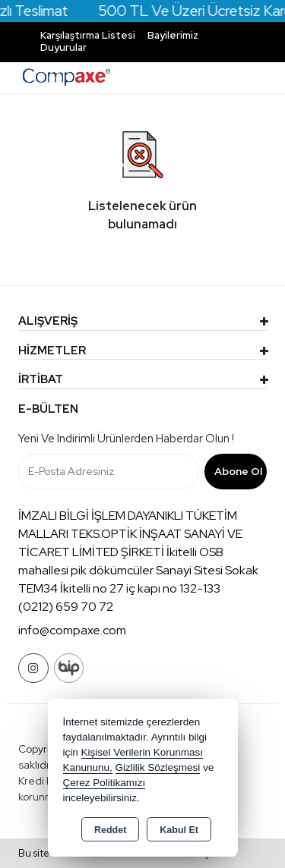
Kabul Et (179, 830)
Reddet (110, 830)
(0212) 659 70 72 (66, 607)
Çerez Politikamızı (104, 783)
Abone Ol (238, 471)
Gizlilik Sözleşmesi (158, 767)
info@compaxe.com (72, 630)
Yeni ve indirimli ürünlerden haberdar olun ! (126, 439)
